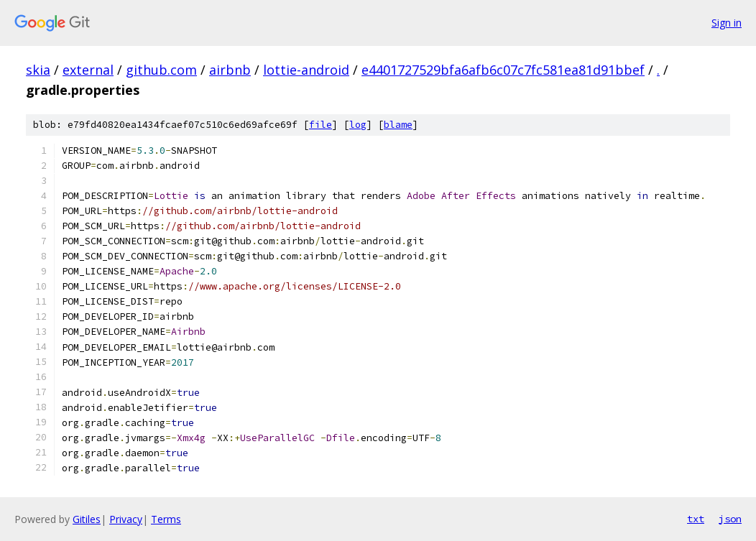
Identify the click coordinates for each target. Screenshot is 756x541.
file (321, 125)
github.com (161, 70)
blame (398, 125)
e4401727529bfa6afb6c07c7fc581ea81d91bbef (503, 70)
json (730, 519)
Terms (166, 519)
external (88, 70)
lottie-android (306, 70)
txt (696, 519)
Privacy (126, 519)
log (358, 125)
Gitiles (87, 519)
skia (38, 70)
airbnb (230, 70)
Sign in (727, 23)
